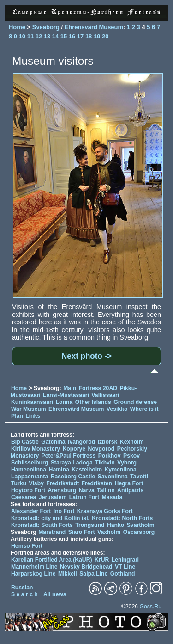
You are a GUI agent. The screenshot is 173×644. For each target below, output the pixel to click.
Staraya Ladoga (72, 463)
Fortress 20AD (98, 388)
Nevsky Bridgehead (86, 567)
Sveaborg (46, 27)
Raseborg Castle (73, 477)
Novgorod (101, 449)
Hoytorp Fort (28, 490)
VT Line (125, 567)
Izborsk (108, 442)
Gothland (123, 574)
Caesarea (24, 497)
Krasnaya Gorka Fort (105, 511)
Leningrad (125, 560)
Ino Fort (64, 511)
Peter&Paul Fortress (69, 456)
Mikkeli (68, 574)
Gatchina (53, 442)
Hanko (116, 525)
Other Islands (93, 402)
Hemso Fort (27, 546)
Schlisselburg (30, 463)
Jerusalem (53, 497)
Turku (19, 483)
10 (22, 36)
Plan (17, 416)
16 (72, 36)
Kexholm (132, 442)
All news (55, 594)
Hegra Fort (129, 483)
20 (105, 36)
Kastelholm (87, 470)
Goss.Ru (150, 607)
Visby (36, 483)
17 (80, 36)
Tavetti (139, 477)
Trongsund (90, 525)
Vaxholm (109, 532)
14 (55, 36)
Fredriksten (97, 483)
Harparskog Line (33, 574)
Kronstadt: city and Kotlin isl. (50, 518)
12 (39, 36)
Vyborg (127, 463)
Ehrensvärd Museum (94, 27)
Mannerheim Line (34, 567)
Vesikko (117, 409)
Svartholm (141, 525)
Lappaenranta (30, 477)
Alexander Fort (31, 511)
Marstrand (52, 532)
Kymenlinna (121, 470)
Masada (112, 497)
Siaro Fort (82, 532)
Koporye (74, 449)
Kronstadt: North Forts (122, 518)
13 (47, 36)
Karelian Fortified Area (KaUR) (52, 560)
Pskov (131, 456)
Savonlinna (113, 477)
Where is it (144, 409)
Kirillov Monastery (36, 449)
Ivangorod (81, 442)
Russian (22, 588)
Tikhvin (105, 463)
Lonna (64, 402)
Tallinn (106, 490)
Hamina (59, 470)
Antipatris (130, 490)
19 (97, 36)
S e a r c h (24, 594)
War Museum (29, 409)
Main (70, 388)
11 (30, 36)
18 (89, 36)
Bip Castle (25, 442)
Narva (87, 490)
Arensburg (62, 490)
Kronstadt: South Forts (42, 525)
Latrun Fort (84, 497)
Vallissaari (105, 395)
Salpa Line (93, 574)
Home (17, 27)
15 (64, 36)
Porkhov (110, 456)
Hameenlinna (29, 470)
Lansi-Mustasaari (66, 395)
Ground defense (135, 402)
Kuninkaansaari (32, 402)
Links (33, 416)
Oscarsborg (139, 532)
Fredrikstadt (63, 483)
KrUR (102, 560)
